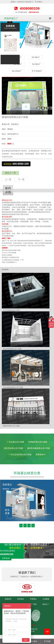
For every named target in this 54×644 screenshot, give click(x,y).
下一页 (21, 179)
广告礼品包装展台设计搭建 (20, 455)
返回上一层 (10, 173)
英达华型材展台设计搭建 (12, 349)
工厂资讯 (33, 604)
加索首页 (8, 599)
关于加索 (47, 641)
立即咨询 (6, 558)
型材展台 (15, 124)
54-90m (36, 64)
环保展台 (33, 599)
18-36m (36, 57)
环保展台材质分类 (27, 473)
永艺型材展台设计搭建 (11, 310)
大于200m (37, 71)
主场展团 (46, 599)
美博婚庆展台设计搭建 (38, 442)
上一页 (8, 179)
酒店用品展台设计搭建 (13, 448)
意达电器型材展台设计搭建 (13, 387)
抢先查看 (7, 513)
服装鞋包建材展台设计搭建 (39, 448)
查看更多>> (40, 455)
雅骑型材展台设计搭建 (11, 426)
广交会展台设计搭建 (15, 442)
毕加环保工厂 (11, 18)
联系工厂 (46, 604)
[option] (27, 35)
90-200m (17, 71)
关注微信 (34, 641)
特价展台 (21, 599)
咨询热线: (16, 164)
